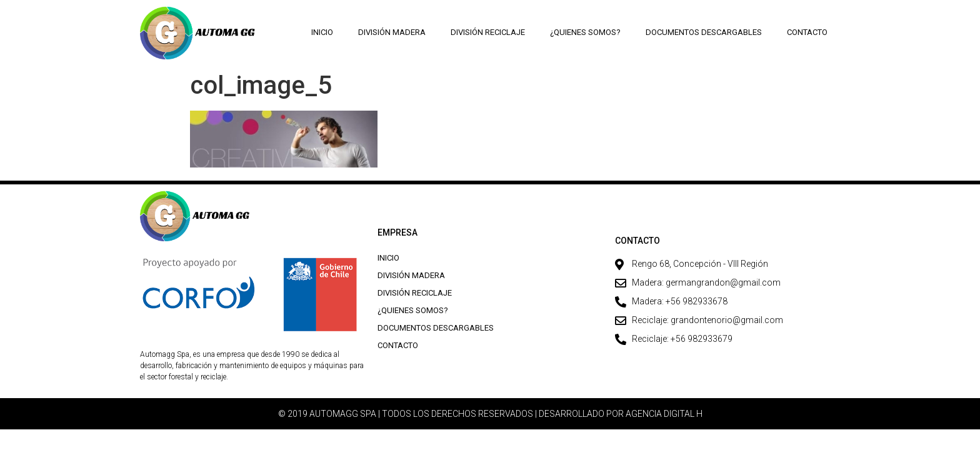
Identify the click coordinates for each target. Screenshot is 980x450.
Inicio (322, 32)
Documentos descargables (704, 32)
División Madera (392, 32)
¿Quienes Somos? (585, 32)
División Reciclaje (488, 32)
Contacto (807, 32)
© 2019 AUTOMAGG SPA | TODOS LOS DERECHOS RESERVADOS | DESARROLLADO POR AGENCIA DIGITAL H (490, 414)
